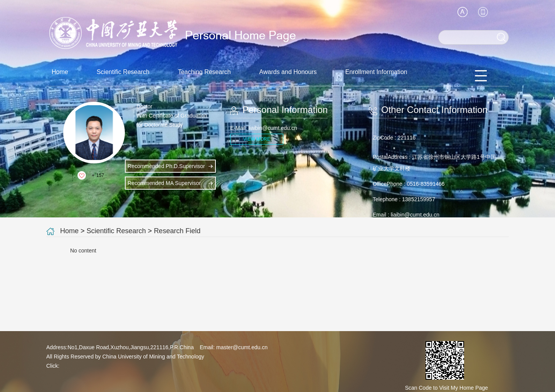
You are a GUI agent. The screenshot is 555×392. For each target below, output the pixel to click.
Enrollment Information (376, 72)
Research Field (177, 231)
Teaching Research (204, 72)
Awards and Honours (288, 72)
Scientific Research (123, 72)
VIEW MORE (257, 139)
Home (60, 72)
